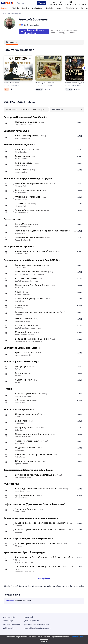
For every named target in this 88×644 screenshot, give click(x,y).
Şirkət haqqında (9, 617)
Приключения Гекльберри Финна (32, 285)
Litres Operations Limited (44, 636)
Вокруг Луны (22, 366)
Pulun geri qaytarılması (12, 624)
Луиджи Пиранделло (44, 86)
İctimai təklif (29, 617)
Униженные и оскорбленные (29, 237)
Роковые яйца (22, 170)
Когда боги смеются (25, 448)
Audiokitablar (38, 8)
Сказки (19, 292)
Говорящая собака (24, 149)
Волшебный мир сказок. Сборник (32, 339)
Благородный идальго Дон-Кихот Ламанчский (38, 489)
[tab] (12, 42)
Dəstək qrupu (8, 621)
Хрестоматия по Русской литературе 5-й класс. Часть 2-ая (44, 567)
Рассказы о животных (26, 278)
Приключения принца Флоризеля (32, 434)
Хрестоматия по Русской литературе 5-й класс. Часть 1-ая (44, 557)
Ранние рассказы (24, 163)
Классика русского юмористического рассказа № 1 (41, 523)
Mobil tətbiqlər (8, 628)
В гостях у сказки (24, 325)
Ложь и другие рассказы (27, 136)
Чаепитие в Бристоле (26, 509)
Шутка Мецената (24, 224)
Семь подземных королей (28, 190)
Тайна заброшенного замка (29, 210)
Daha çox (70, 8)
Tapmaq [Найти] (42, 3)
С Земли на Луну (23, 380)
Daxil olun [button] (10, 601)
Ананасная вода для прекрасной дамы (35, 251)
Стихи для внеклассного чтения (31, 272)
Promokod (5, 8)
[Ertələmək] (30, 58)
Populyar (26, 8)
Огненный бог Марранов (28, 197)
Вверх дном (21, 373)
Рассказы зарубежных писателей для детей (37, 312)
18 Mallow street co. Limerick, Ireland (44, 638)
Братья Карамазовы (12, 83)
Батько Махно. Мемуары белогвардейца (35, 475)
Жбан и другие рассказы (45, 83)
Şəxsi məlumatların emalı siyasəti (37, 624)
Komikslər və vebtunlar (54, 8)
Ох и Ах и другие (23, 319)
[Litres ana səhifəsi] (7, 3)
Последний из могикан (27, 122)
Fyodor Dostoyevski (11, 86)
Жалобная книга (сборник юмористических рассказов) (43, 231)
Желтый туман (22, 204)
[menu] (67, 109)
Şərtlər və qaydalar (31, 621)
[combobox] (26, 3)
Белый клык (21, 421)
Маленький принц (24, 332)
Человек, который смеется (28, 441)
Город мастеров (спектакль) (29, 265)
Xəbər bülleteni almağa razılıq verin (38, 628)
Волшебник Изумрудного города (32, 183)
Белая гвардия (22, 156)
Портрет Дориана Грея (27, 427)
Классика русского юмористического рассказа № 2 (41, 530)
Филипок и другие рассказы (29, 299)
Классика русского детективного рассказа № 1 (38, 543)
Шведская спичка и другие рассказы (33, 454)
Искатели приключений (27, 414)
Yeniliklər (16, 8)
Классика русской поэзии (28, 394)
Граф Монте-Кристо (25, 495)
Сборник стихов (23, 400)
